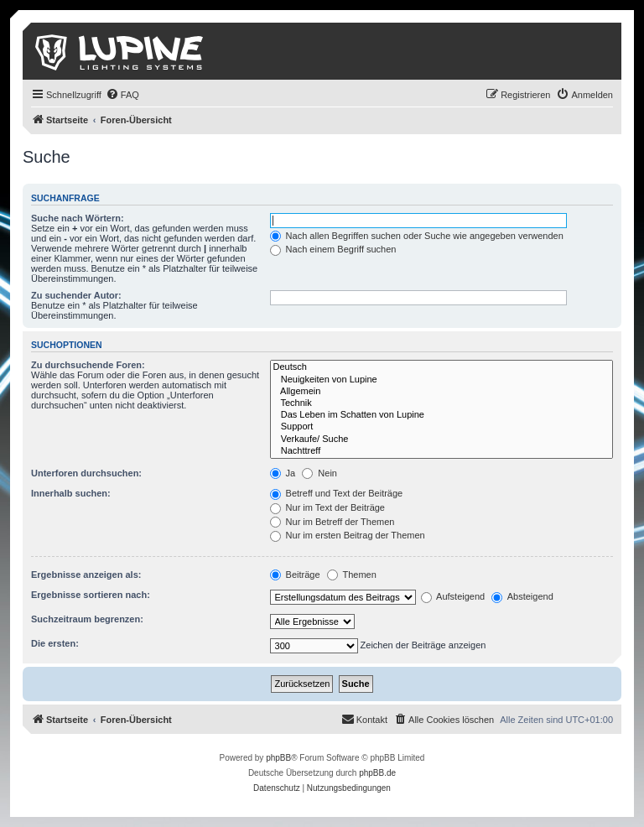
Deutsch (441, 367)
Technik (441, 403)
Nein (319, 473)
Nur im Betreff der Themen (332, 522)
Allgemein (441, 392)
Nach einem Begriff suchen (333, 249)
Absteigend (522, 596)
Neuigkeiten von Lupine (441, 380)
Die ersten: (55, 643)
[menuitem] (122, 95)
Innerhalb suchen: (71, 493)
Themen (352, 575)
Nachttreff (441, 451)
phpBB (278, 758)
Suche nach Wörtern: (78, 218)
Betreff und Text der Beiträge (337, 493)
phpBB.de (377, 773)
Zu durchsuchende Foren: (88, 365)
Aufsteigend (453, 596)
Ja (283, 473)
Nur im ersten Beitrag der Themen (348, 535)
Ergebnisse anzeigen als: (86, 575)
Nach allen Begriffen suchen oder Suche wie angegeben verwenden (417, 236)
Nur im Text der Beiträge (327, 507)
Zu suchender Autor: (76, 295)
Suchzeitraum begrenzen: (87, 619)
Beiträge (295, 575)
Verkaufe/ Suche (441, 440)
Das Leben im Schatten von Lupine (441, 415)
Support (441, 427)
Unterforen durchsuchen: (86, 473)
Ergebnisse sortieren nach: (91, 595)
